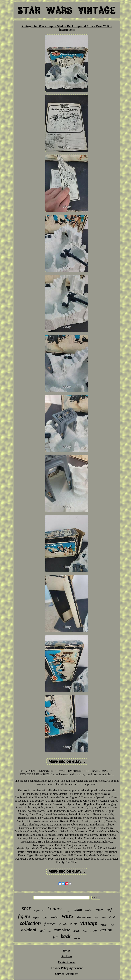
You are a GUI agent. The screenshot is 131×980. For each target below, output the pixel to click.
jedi (96, 918)
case (104, 918)
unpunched (39, 910)
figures (50, 924)
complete (62, 930)
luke (94, 930)
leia (112, 925)
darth (77, 931)
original (29, 930)
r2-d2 (112, 917)
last (49, 932)
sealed (54, 917)
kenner (55, 909)
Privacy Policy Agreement (67, 968)
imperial (77, 938)
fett (55, 937)
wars (68, 916)
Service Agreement (67, 974)
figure (24, 916)
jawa (85, 931)
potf (42, 931)
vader (103, 925)
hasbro (89, 910)
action (106, 930)
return (99, 910)
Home (67, 951)
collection (30, 923)
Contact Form (67, 962)
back (66, 936)
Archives (67, 956)
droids (63, 924)
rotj (109, 910)
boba (78, 909)
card (45, 917)
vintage (89, 923)
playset (68, 911)
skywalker (84, 917)
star (26, 908)
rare (74, 924)
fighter (36, 918)
